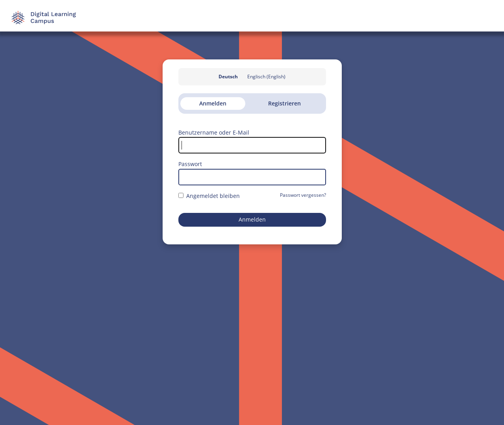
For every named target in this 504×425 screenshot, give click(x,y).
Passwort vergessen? (303, 195)
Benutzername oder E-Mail (214, 132)
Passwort (190, 164)
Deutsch (228, 77)
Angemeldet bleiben (209, 196)
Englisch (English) (266, 77)
